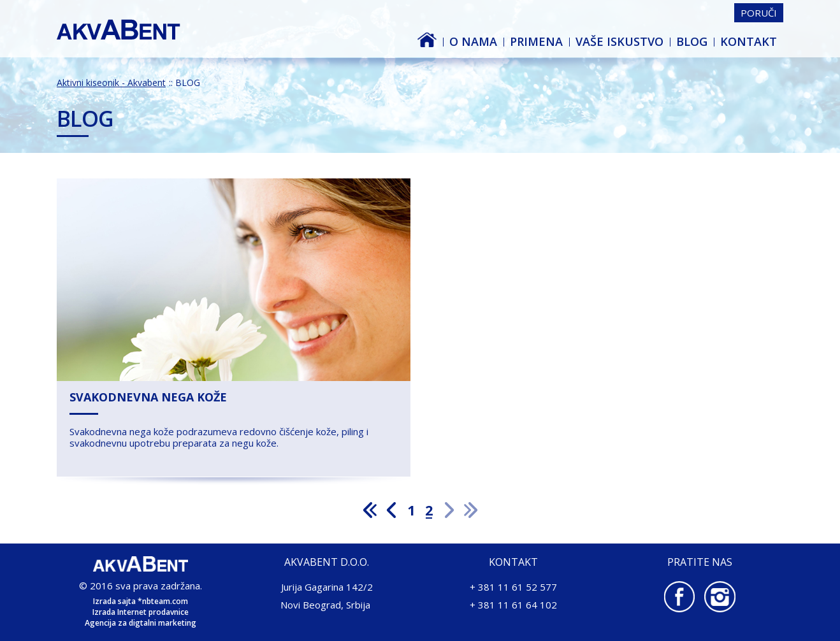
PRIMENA (536, 41)
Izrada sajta (114, 601)
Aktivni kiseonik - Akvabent (440, 41)
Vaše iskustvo (619, 41)
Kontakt (749, 41)
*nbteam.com (163, 601)
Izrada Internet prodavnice (141, 612)
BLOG (692, 41)
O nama (473, 41)
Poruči (759, 13)
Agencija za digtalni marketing (141, 623)
